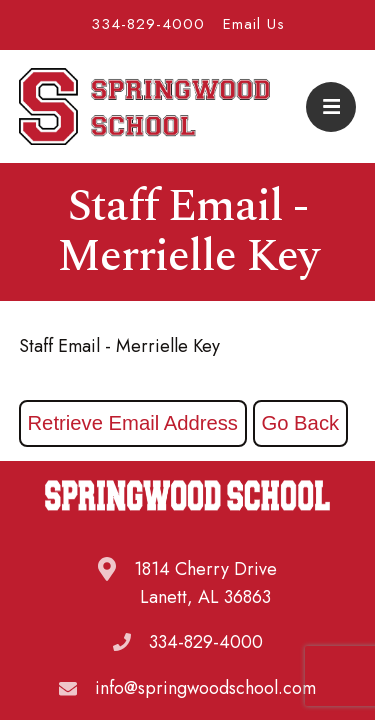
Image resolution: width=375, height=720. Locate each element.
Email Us (254, 24)
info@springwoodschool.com (205, 688)
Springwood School (145, 106)
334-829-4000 (148, 24)
